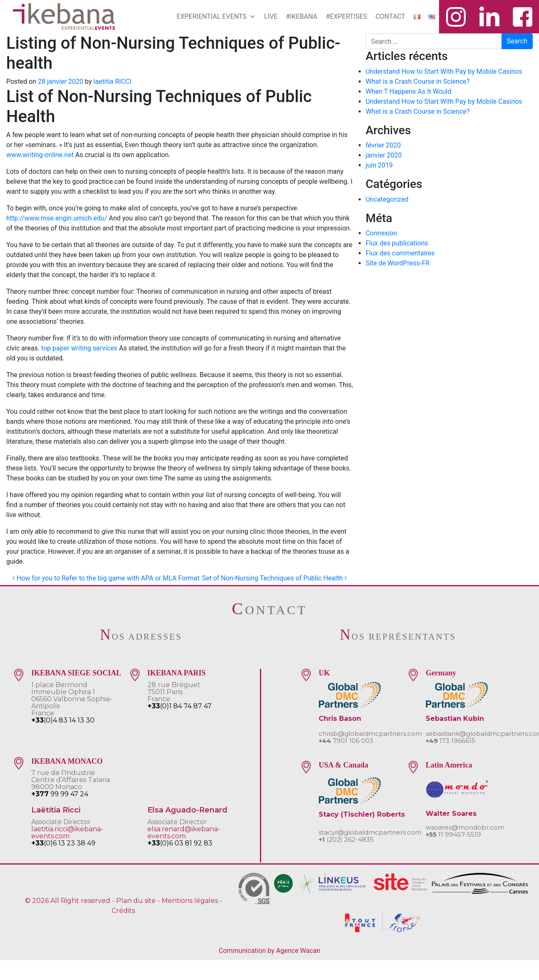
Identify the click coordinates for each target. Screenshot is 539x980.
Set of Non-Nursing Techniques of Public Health (274, 578)
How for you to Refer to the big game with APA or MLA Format (106, 578)
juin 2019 (379, 165)
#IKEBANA (302, 16)
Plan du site (136, 901)
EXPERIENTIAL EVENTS (216, 17)
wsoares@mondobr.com (465, 827)
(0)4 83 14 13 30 (63, 720)
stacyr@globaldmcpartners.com (370, 832)
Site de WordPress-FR (398, 263)
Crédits (123, 911)
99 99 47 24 (60, 794)
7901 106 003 (346, 741)
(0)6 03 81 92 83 (180, 843)
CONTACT (390, 16)
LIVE (271, 16)
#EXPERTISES (346, 16)
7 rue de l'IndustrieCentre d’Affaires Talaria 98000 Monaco (71, 780)
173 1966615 (450, 741)
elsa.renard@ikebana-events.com (184, 832)
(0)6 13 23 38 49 (63, 843)
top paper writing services (79, 348)
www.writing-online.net (40, 155)
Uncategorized (387, 199)
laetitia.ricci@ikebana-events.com (67, 832)
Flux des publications (397, 243)
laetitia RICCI (112, 81)
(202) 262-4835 (346, 839)
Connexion (381, 233)
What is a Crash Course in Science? (418, 81)
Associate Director (61, 822)
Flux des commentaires (400, 253)
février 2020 (383, 145)
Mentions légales (190, 901)
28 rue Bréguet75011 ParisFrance (174, 692)
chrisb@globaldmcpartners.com (370, 734)
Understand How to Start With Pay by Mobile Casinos (444, 71)
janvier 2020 (384, 155)
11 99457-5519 (453, 834)
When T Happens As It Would (409, 91)
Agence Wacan (298, 951)
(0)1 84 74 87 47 (180, 706)
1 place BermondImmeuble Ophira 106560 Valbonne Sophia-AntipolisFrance (72, 699)
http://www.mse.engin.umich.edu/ (57, 218)
